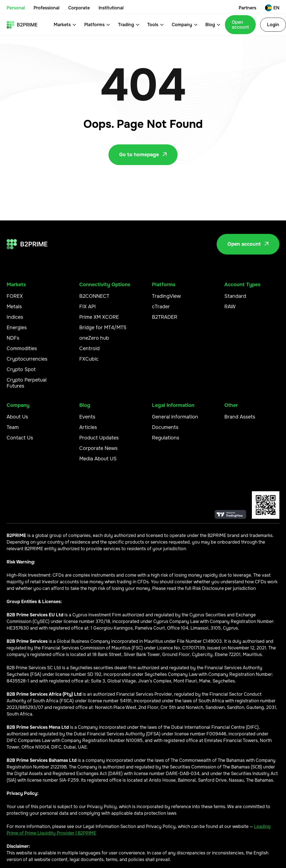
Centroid (89, 351)
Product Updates (99, 441)
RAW (230, 310)
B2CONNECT (94, 299)
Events (87, 420)
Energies (17, 331)
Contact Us (20, 441)
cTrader (161, 310)
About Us (17, 420)
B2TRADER (165, 320)
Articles (88, 430)
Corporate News (98, 451)
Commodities (22, 351)
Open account (240, 25)
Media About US (98, 462)
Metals (14, 310)
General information (175, 420)
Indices (15, 320)
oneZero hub (94, 341)
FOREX (15, 299)
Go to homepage (143, 155)
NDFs (13, 341)
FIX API (88, 310)
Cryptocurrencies (27, 362)
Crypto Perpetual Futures (27, 386)
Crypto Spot (21, 372)
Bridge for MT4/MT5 (103, 331)
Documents (165, 430)
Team (13, 430)
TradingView (166, 299)
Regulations (166, 441)
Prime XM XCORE (99, 320)
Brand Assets (240, 420)
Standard (235, 299)
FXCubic (89, 362)
